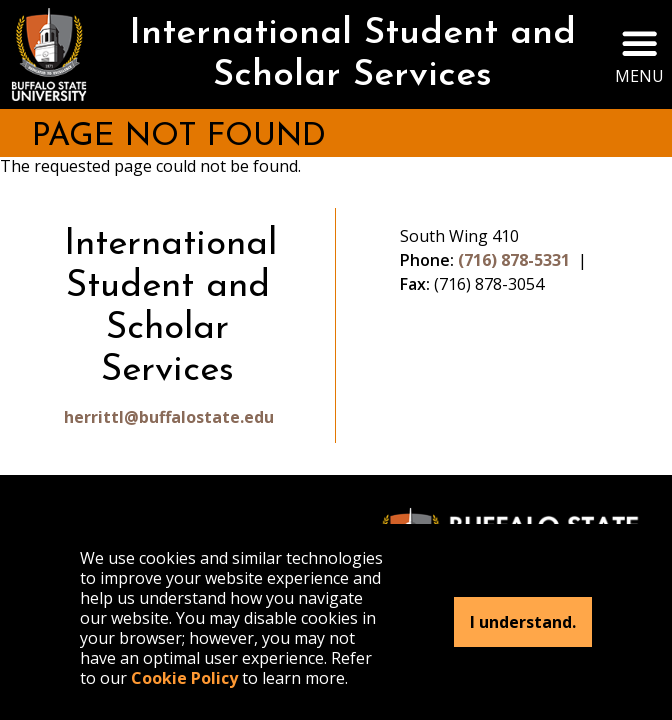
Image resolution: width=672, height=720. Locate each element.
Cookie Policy (184, 678)
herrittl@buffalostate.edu (167, 417)
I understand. (523, 622)
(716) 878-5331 (514, 260)
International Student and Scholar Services (352, 55)
